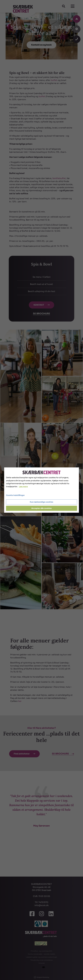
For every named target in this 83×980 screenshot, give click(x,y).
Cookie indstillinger (15, 495)
